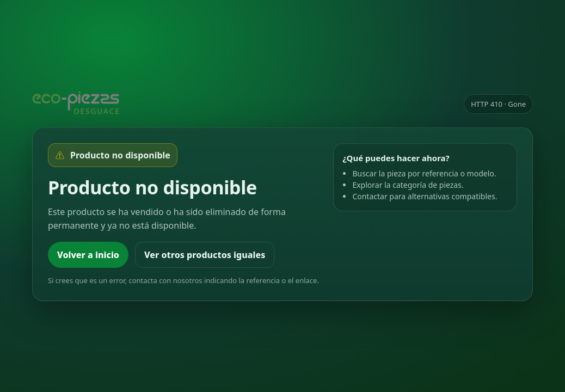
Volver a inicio (88, 255)
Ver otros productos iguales (205, 255)
